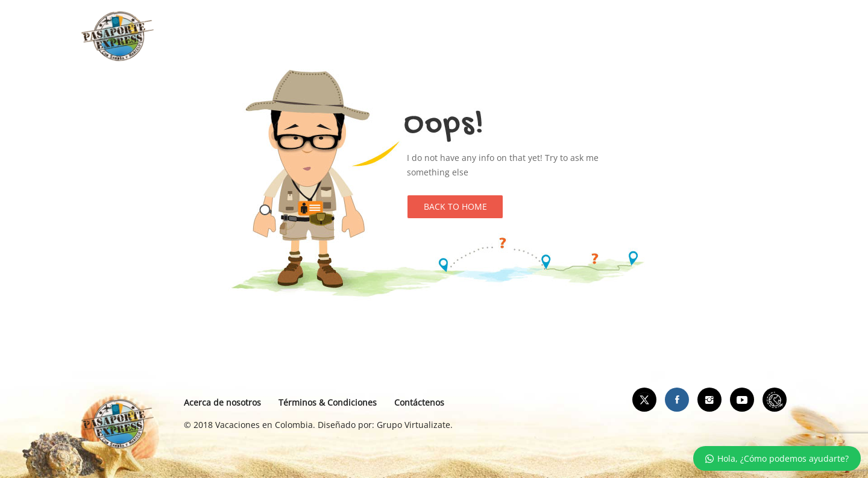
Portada (312, 36)
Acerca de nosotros (222, 402)
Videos (545, 36)
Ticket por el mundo (628, 36)
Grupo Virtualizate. (415, 425)
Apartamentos (392, 36)
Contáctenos (419, 402)
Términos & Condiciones (328, 402)
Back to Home (455, 206)
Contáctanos (724, 36)
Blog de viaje (476, 36)
